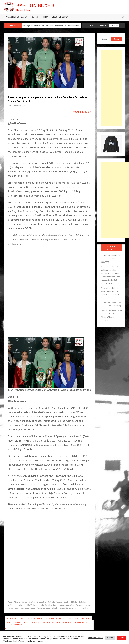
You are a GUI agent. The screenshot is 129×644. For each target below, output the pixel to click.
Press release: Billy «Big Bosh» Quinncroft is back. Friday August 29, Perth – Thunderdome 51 (111, 293)
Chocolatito (41, 602)
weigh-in (85, 608)
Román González (43, 608)
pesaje (87, 605)
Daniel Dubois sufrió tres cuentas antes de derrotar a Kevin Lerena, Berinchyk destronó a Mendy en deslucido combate (47, 624)
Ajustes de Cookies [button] (95, 638)
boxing (32, 602)
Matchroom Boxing (66, 605)
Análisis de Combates (16, 17)
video (77, 608)
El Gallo (74, 602)
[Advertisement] (111, 88)
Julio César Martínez (48, 605)
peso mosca (14, 608)
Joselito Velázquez (31, 605)
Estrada (19, 605)
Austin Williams (14, 602)
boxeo (25, 602)
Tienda (45, 17)
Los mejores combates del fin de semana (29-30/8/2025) (111, 259)
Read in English (82, 112)
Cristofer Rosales (55, 602)
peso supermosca (28, 608)
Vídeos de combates (62, 17)
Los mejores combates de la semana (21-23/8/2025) (111, 304)
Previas (34, 17)
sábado (55, 608)
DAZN (67, 602)
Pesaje (10, 93)
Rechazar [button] (110, 638)
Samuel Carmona (66, 608)
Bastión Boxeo (35, 5)
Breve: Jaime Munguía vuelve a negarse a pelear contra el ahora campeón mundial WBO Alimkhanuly (50, 618)
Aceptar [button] (121, 638)
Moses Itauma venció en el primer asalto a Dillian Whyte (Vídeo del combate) (111, 315)
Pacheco (79, 605)
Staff (10, 106)
